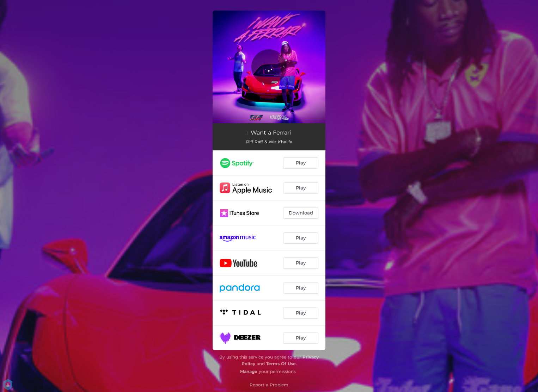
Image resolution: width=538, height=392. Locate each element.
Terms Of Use (281, 364)
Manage (249, 371)
